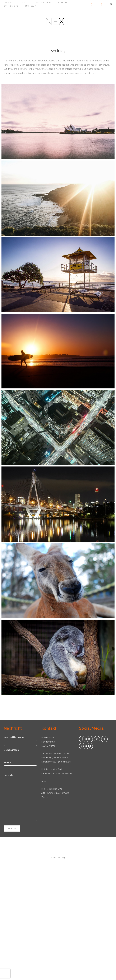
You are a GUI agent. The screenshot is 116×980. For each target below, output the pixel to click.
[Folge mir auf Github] (82, 746)
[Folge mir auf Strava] (104, 739)
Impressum (30, 6)
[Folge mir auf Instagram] (90, 739)
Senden (12, 828)
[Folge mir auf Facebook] (82, 739)
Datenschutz (11, 6)
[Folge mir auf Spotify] (90, 746)
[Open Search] (111, 4)
